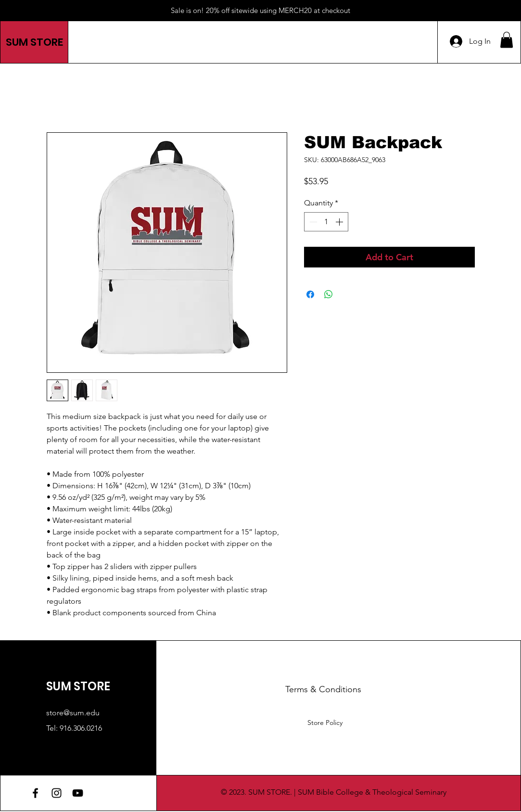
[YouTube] (78, 793)
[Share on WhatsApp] (329, 294)
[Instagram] (57, 793)
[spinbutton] (326, 222)
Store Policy (325, 723)
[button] (507, 40)
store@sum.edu (73, 713)
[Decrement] (312, 222)
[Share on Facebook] (310, 294)
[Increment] (340, 222)
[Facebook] (35, 793)
